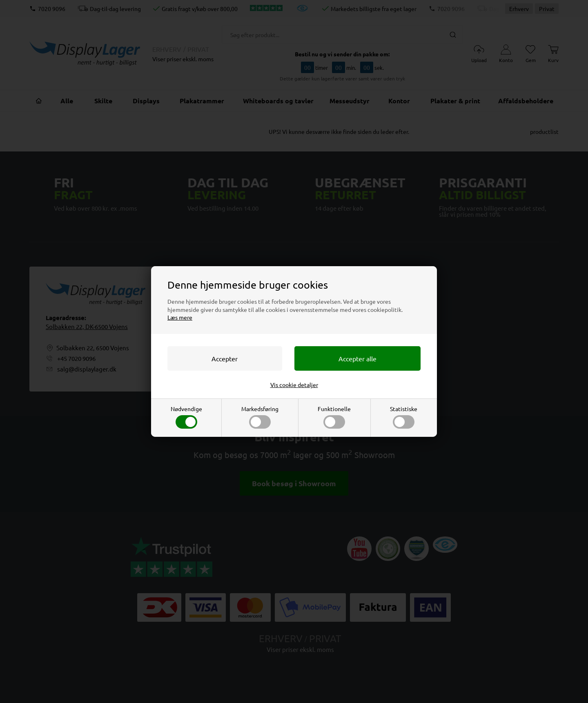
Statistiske (404, 417)
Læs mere (180, 317)
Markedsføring (260, 417)
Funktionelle (334, 417)
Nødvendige (186, 417)
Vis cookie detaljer (294, 385)
